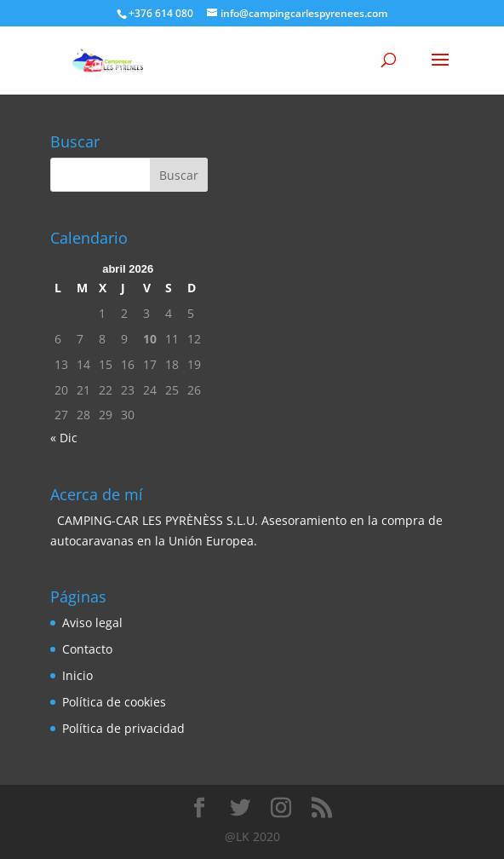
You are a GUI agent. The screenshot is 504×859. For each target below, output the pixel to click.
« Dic (64, 438)
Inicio (77, 675)
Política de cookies (114, 702)
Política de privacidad (123, 728)
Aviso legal (92, 623)
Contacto (87, 649)
